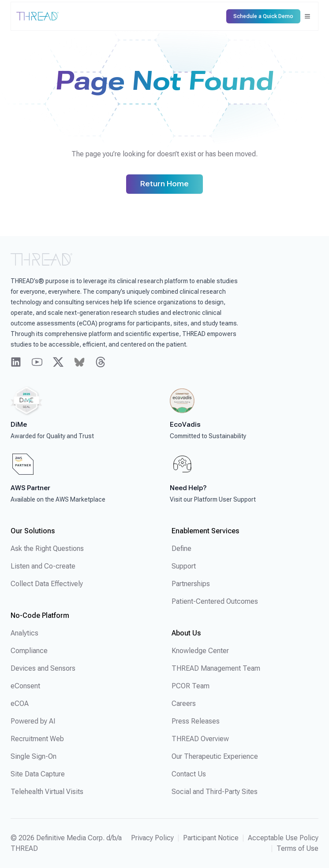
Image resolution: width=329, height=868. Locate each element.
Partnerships (191, 584)
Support (184, 566)
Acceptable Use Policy (283, 838)
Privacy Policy (152, 838)
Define (181, 549)
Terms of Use (297, 848)
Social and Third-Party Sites (215, 792)
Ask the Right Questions (47, 549)
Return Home (164, 184)
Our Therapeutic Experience (215, 756)
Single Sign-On (34, 756)
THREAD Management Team (216, 668)
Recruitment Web (37, 739)
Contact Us (189, 774)
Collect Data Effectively (47, 584)
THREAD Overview (200, 739)
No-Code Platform (40, 615)
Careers (184, 704)
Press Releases (196, 721)
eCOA (20, 704)
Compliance (29, 651)
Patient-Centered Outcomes (215, 601)
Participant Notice (211, 838)
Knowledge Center (200, 651)
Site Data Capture (38, 774)
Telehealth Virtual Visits (47, 792)
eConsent (25, 686)
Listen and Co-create (43, 566)
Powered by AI (33, 721)
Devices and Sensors (43, 668)
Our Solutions (33, 531)
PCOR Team (191, 686)
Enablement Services (205, 531)
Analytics (24, 633)
